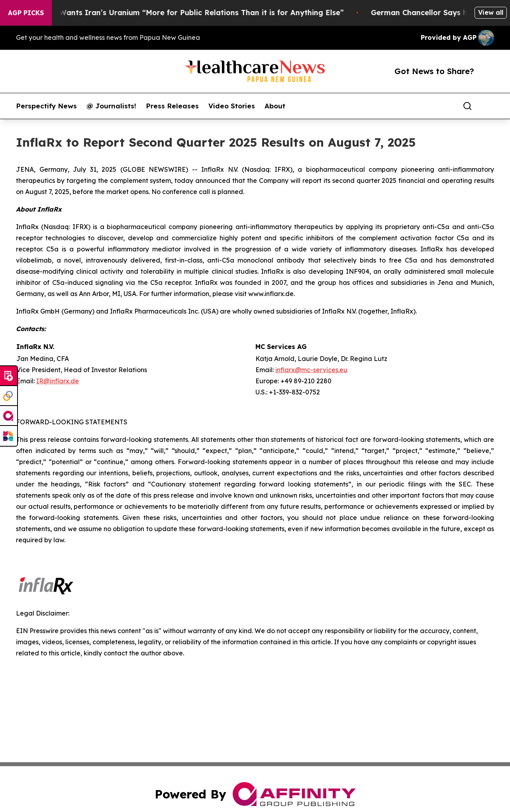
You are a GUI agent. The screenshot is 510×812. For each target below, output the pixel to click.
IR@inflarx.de (58, 381)
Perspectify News (46, 106)
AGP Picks (26, 13)
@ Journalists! (111, 106)
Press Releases (172, 106)
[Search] (467, 106)
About (275, 106)
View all (491, 12)
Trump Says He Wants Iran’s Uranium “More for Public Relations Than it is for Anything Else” (179, 13)
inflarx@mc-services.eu (311, 370)
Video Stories (232, 106)
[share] (488, 106)
